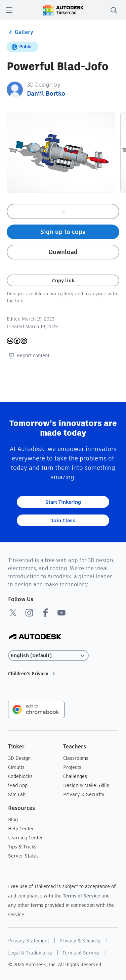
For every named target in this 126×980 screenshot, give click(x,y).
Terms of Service (81, 896)
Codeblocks (20, 776)
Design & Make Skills (86, 785)
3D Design (19, 758)
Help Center (21, 829)
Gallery (20, 32)
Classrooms (76, 758)
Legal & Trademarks (30, 953)
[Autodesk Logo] (35, 637)
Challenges (75, 776)
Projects (72, 767)
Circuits (16, 767)
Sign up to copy (63, 232)
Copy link (63, 280)
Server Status (23, 856)
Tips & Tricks (22, 847)
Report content (28, 355)
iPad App (18, 785)
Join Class (63, 520)
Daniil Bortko (46, 93)
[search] (114, 10)
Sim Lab (17, 794)
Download (63, 252)
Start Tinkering (63, 502)
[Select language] (48, 656)
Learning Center (26, 838)
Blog (13, 820)
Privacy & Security (84, 794)
